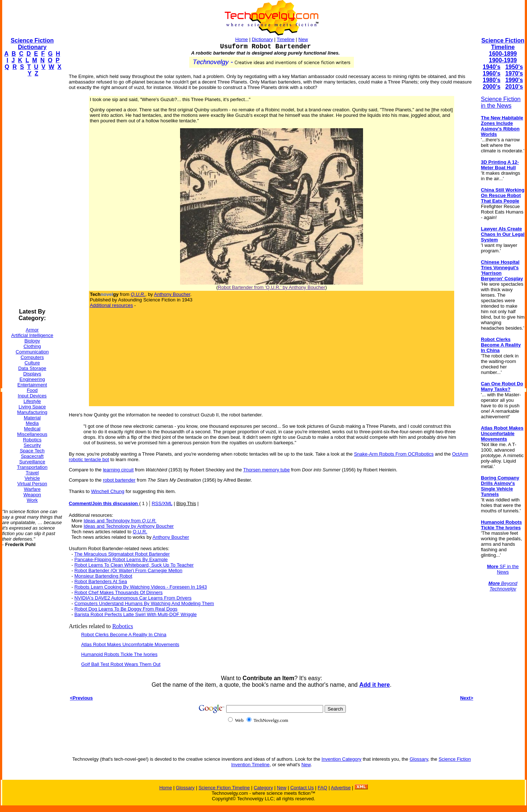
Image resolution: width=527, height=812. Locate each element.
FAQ (322, 788)
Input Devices (32, 396)
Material (32, 418)
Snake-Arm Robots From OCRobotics (394, 454)
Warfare (32, 489)
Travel (32, 473)
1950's (514, 67)
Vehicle (32, 478)
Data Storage (32, 368)
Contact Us (302, 788)
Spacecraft (32, 456)
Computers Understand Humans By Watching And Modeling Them (144, 603)
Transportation (32, 467)
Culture (32, 363)
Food (32, 390)
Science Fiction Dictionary (32, 44)
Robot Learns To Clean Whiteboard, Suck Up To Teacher (134, 565)
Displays (32, 374)
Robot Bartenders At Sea (101, 581)
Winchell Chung (108, 491)
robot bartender (119, 480)
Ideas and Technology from (120, 521)
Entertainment (32, 385)
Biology (32, 341)
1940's (492, 67)
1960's (492, 73)
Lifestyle (32, 401)
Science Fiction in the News (501, 102)
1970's (514, 73)
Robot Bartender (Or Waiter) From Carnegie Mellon (128, 570)
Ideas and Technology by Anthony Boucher (128, 526)
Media (32, 423)
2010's (514, 87)
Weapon (32, 495)
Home (242, 39)
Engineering (32, 379)
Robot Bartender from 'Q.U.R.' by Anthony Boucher (271, 287)
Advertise (341, 788)
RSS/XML (162, 503)
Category (263, 788)
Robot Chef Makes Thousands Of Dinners (118, 592)
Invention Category (341, 759)
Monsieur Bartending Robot (103, 576)
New (303, 39)
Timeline (286, 39)
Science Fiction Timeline (503, 44)
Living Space (32, 407)
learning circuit (118, 470)
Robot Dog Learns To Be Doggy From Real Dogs (126, 609)
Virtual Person (32, 484)
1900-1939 (503, 60)
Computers (32, 357)
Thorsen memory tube (266, 470)
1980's (492, 80)
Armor (32, 330)
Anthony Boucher (172, 294)
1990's (514, 80)
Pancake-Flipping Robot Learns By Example (121, 559)
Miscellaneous (32, 434)
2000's (492, 87)
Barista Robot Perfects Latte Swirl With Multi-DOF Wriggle (135, 614)
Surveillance (32, 462)
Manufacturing (32, 412)
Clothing (32, 346)
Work (32, 500)
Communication (32, 352)
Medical (32, 429)
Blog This (186, 503)
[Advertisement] (31, 193)
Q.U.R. (140, 532)
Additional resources (111, 305)
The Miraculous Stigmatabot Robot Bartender (122, 554)
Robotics (32, 440)
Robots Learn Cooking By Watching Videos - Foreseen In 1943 (141, 587)
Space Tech (32, 451)
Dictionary (262, 39)
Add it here (375, 685)
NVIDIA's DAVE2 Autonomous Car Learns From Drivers (133, 598)
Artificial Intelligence (32, 335)
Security (32, 445)
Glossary (419, 759)
